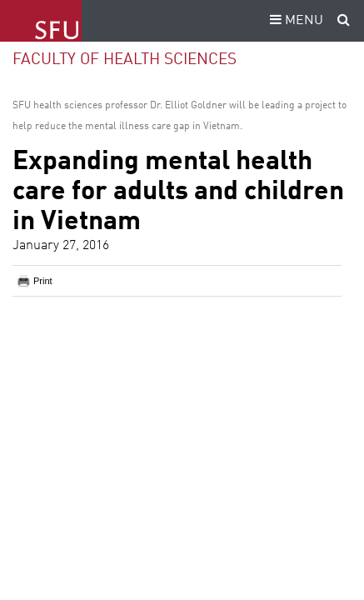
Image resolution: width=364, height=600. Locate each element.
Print (43, 281)
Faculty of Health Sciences (125, 60)
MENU (294, 21)
